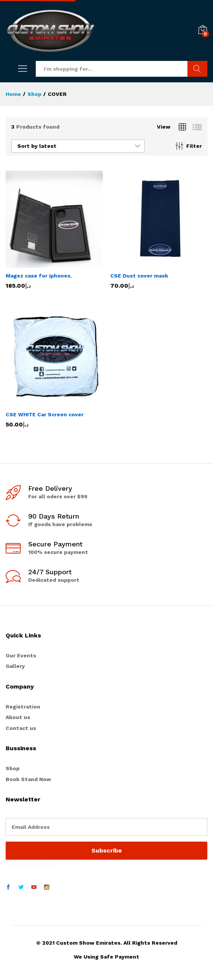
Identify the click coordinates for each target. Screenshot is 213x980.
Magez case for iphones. (39, 276)
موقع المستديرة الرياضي (33, 864)
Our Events (21, 655)
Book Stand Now (28, 779)
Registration (23, 707)
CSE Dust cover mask (139, 276)
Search (197, 69)
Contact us (21, 728)
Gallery (15, 666)
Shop (13, 768)
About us (18, 717)
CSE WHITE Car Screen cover (45, 414)
